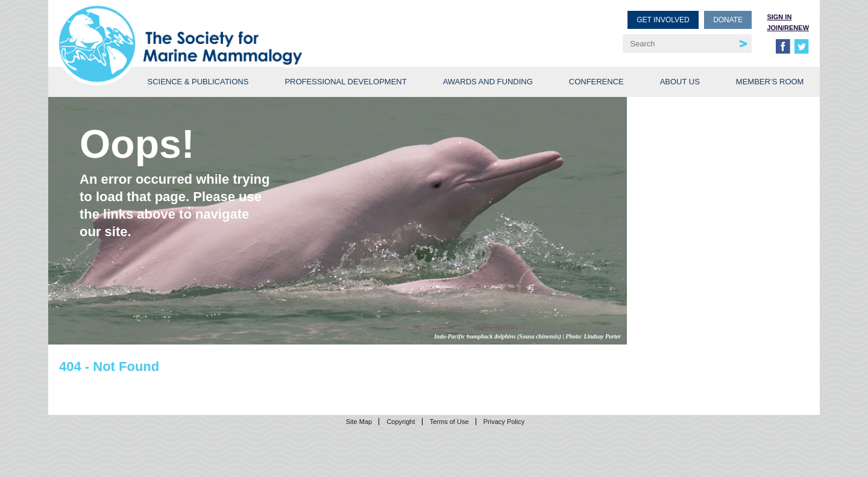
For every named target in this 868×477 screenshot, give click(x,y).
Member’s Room (770, 82)
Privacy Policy (504, 422)
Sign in (779, 17)
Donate (728, 20)
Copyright (401, 422)
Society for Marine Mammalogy (248, 29)
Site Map (359, 422)
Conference (596, 82)
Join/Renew (788, 28)
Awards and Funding (488, 82)
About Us (680, 82)
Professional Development (345, 82)
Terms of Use (449, 422)
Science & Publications (198, 82)
